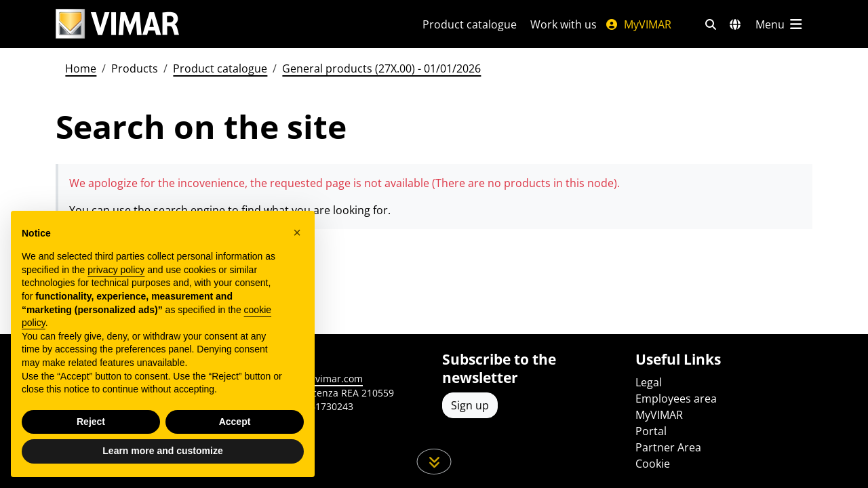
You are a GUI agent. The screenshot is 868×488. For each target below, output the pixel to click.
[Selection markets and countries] (735, 24)
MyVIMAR (638, 24)
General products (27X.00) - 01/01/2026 (381, 68)
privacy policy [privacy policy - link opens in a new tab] (116, 270)
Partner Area (668, 447)
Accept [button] (235, 422)
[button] (297, 232)
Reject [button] (91, 422)
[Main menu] (780, 24)
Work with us (564, 24)
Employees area (676, 399)
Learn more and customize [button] (162, 451)
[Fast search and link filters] (711, 24)
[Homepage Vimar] (117, 24)
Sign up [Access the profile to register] (470, 405)
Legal (649, 382)
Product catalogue (470, 24)
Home (81, 68)
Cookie (653, 464)
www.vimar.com (327, 379)
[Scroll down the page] (434, 462)
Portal (651, 431)
